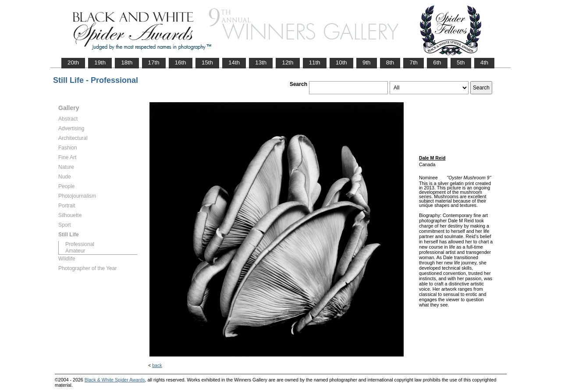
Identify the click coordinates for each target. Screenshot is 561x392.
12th (288, 62)
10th (341, 62)
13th (261, 62)
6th (437, 62)
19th (100, 62)
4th (485, 62)
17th (154, 62)
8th (390, 62)
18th (127, 62)
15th (207, 62)
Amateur (75, 251)
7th (414, 62)
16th (181, 62)
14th (234, 62)
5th (461, 62)
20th (73, 62)
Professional (80, 244)
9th (367, 62)
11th (315, 62)
